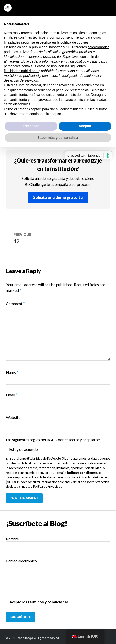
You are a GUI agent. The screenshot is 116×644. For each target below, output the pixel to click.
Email (12, 395)
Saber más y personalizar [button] (58, 138)
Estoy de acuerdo (23, 449)
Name (12, 372)
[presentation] (43, 590)
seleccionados (99, 47)
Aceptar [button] (85, 126)
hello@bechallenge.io (84, 473)
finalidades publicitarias (22, 71)
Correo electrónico (21, 561)
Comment (15, 303)
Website (13, 417)
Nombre (12, 539)
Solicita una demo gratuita (58, 197)
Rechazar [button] (31, 126)
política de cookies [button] (74, 42)
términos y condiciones (48, 602)
